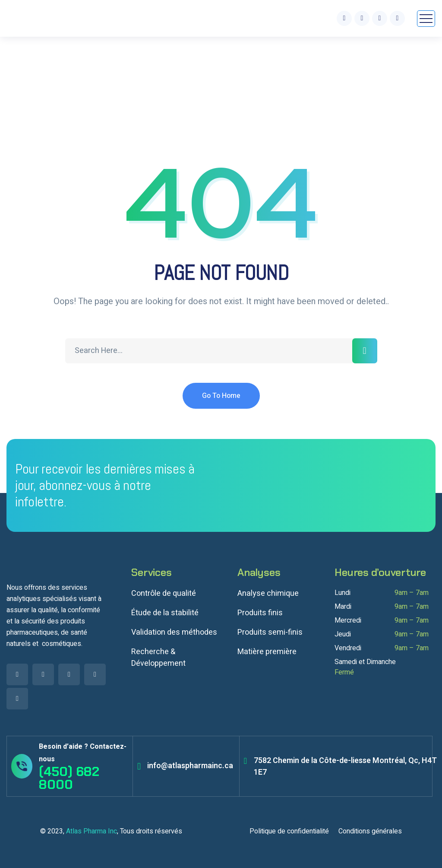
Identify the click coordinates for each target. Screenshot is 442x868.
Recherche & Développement (158, 658)
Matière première (267, 652)
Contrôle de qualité (164, 593)
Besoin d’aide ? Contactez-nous (83, 753)
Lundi (343, 593)
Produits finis (260, 613)
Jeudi (343, 634)
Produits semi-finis (270, 632)
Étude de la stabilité (165, 613)
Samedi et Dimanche (365, 662)
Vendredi (348, 648)
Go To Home (221, 396)
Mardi (343, 607)
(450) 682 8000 (69, 778)
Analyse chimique (268, 593)
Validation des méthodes (174, 632)
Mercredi (348, 620)
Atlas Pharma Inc (92, 831)
